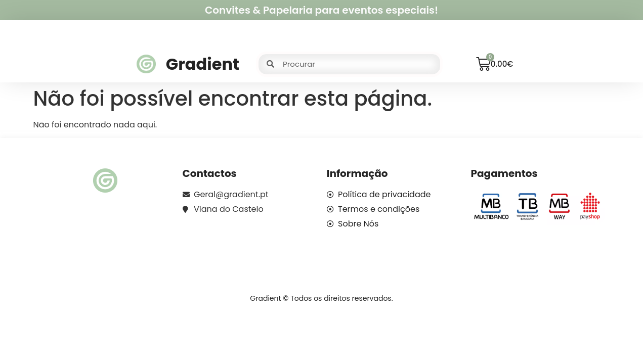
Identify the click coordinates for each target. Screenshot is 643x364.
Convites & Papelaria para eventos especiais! (321, 10)
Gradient (203, 64)
